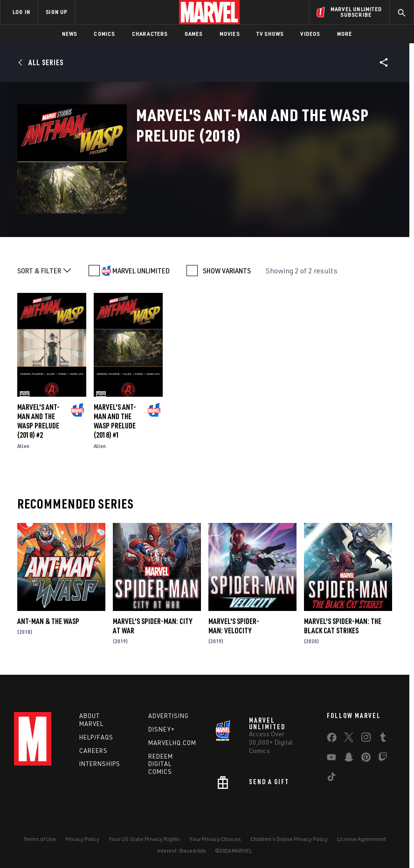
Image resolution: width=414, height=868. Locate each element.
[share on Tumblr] (383, 739)
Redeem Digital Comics (161, 764)
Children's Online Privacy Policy (289, 839)
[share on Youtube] (331, 759)
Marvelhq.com (172, 743)
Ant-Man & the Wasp (48, 621)
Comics (104, 34)
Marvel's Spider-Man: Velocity (234, 626)
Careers (93, 751)
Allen (23, 446)
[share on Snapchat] (349, 759)
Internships (100, 764)
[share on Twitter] (349, 739)
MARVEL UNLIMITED (141, 271)
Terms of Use (40, 839)
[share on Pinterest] (366, 759)
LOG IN (21, 12)
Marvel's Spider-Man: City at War (152, 626)
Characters (150, 34)
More (345, 34)
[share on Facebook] (332, 739)
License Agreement (362, 839)
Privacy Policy (82, 839)
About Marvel (91, 720)
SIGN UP (56, 12)
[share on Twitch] (383, 759)
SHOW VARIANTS (227, 271)
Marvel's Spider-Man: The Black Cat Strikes (343, 626)
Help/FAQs (96, 737)
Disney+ (162, 729)
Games (194, 34)
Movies (230, 34)
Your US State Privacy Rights (144, 839)
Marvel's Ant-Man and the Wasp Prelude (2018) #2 (38, 421)
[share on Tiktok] (331, 779)
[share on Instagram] (366, 739)
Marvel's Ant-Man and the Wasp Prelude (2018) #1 (115, 421)
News (70, 34)
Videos (310, 34)
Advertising (169, 716)
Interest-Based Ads (182, 851)
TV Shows (270, 34)
